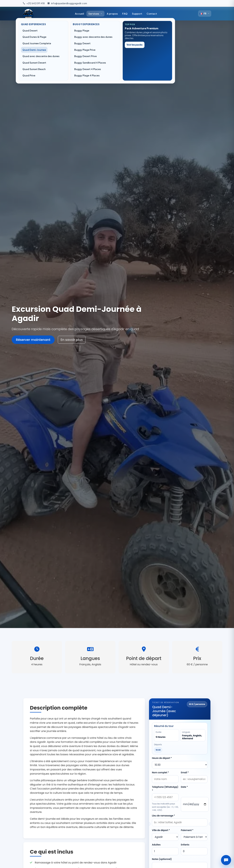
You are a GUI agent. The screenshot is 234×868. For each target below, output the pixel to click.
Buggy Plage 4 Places (87, 75)
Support (137, 14)
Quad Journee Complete (37, 43)
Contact (152, 14)
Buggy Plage (82, 30)
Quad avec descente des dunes (41, 56)
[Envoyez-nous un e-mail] (67, 3)
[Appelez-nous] (34, 3)
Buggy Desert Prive (85, 56)
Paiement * (187, 830)
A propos (112, 14)
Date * (184, 787)
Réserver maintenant (33, 340)
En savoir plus (72, 340)
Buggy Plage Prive (85, 50)
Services (95, 14)
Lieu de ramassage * (163, 816)
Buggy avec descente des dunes (93, 37)
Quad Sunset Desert (34, 63)
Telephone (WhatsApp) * (165, 789)
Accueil (79, 14)
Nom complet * (160, 773)
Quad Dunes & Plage (34, 37)
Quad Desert (30, 30)
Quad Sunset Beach (34, 69)
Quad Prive (29, 75)
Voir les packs (135, 45)
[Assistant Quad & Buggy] (226, 860)
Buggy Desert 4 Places (88, 69)
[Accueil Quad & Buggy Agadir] (28, 14)
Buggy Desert (82, 43)
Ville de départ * (161, 830)
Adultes (156, 845)
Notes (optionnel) (162, 859)
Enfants (185, 845)
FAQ (125, 14)
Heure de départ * (162, 758)
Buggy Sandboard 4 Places (90, 63)
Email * (185, 773)
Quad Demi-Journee (34, 50)
